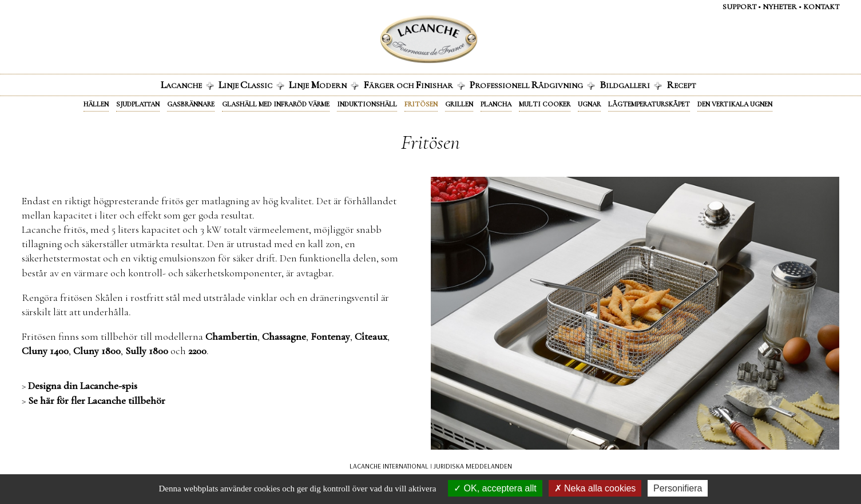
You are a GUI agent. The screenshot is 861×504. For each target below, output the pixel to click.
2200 (197, 351)
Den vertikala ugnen (735, 104)
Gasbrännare (191, 104)
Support (739, 7)
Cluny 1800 (97, 351)
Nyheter (780, 7)
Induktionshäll (367, 104)
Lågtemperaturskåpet (649, 104)
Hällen (96, 104)
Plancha (496, 104)
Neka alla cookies (595, 488)
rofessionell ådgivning (532, 85)
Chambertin (231, 336)
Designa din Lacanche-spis (83, 386)
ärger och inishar (414, 85)
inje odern (324, 85)
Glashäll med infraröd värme (276, 104)
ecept (681, 85)
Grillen (459, 104)
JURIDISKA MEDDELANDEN (473, 466)
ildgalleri (631, 85)
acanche (187, 85)
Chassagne (284, 336)
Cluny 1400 (45, 351)
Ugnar (589, 104)
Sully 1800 (147, 351)
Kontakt (821, 7)
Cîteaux (371, 336)
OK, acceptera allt (495, 488)
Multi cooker (545, 104)
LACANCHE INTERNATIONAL (389, 466)
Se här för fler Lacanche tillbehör (97, 400)
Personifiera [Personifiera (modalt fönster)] (678, 488)
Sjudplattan (138, 104)
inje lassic (251, 85)
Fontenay (330, 336)
